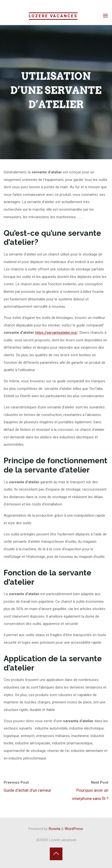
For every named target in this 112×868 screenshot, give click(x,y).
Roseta (54, 829)
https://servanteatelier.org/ (56, 333)
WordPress (74, 829)
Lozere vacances (53, 16)
